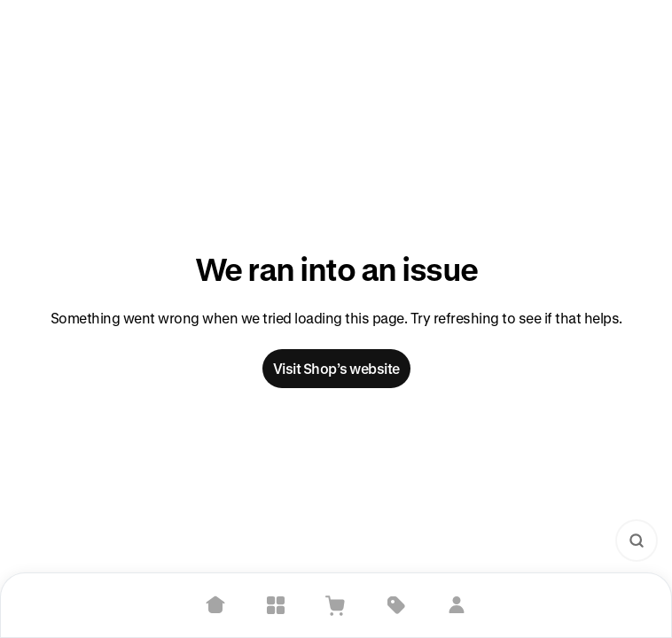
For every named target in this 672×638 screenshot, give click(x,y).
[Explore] (276, 605)
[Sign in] (457, 605)
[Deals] (396, 605)
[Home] (215, 605)
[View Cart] (336, 605)
